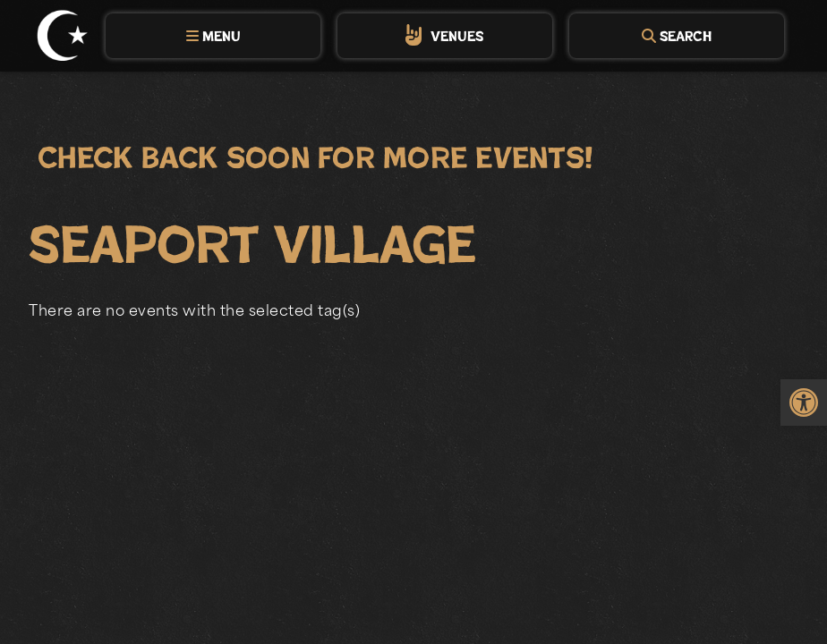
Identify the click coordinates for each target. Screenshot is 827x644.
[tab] (213, 36)
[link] (804, 402)
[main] (413, 369)
